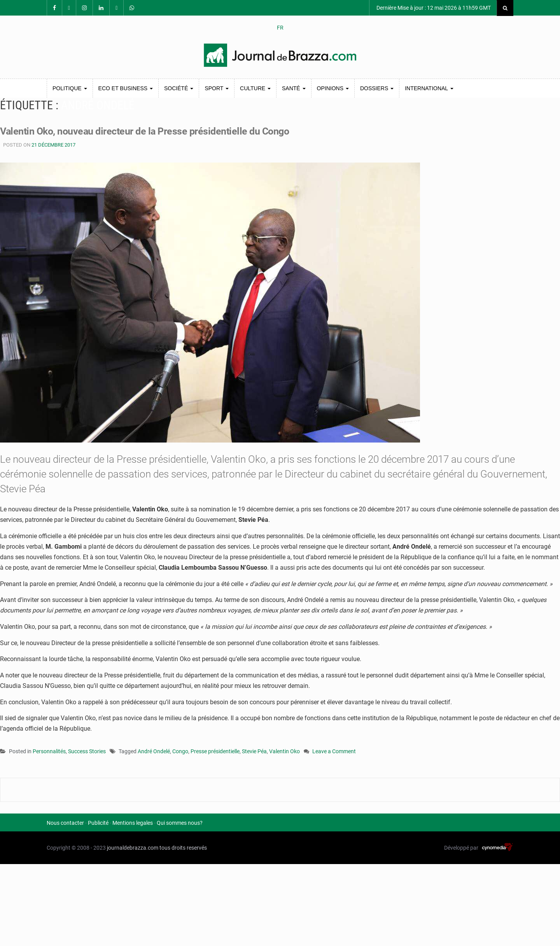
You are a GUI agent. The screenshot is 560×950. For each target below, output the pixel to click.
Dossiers (377, 88)
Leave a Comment (334, 752)
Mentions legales (133, 823)
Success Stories (87, 751)
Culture (255, 88)
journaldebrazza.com (133, 848)
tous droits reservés (183, 848)
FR (280, 28)
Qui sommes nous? (180, 823)
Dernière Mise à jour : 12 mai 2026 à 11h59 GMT (433, 8)
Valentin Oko (284, 751)
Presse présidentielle (215, 751)
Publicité (98, 823)
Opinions (333, 88)
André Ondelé (154, 751)
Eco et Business (126, 88)
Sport (217, 88)
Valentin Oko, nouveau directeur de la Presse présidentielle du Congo (150, 131)
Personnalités (49, 751)
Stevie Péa (254, 751)
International (429, 88)
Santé (294, 88)
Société (179, 88)
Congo (180, 751)
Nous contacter (65, 823)
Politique (70, 88)
